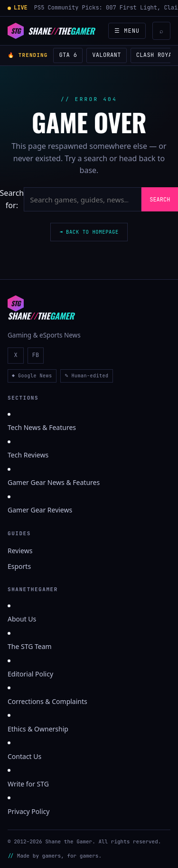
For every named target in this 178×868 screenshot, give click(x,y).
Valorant (106, 55)
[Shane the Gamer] (51, 31)
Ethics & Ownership (38, 729)
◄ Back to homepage (89, 232)
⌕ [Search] (161, 31)
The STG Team (30, 646)
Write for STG (28, 784)
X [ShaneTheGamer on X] (15, 355)
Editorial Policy (30, 674)
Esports (19, 566)
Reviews (20, 551)
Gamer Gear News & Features (54, 482)
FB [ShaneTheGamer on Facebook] (36, 355)
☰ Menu (127, 31)
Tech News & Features (42, 427)
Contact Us (24, 756)
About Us (22, 619)
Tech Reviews (28, 455)
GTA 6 (68, 55)
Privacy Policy (28, 811)
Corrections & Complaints (47, 701)
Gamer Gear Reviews (40, 510)
